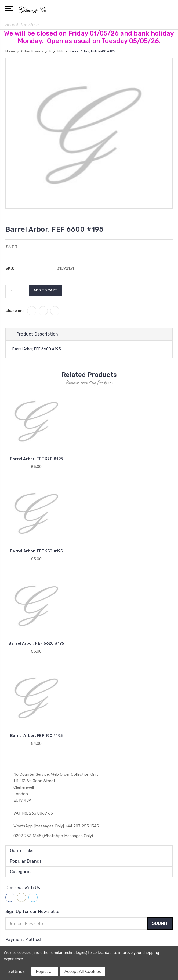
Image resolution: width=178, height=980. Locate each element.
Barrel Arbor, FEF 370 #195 (37, 459)
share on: (14, 311)
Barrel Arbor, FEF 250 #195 (36, 551)
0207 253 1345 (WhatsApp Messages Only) (53, 836)
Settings (17, 971)
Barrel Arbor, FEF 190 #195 (37, 736)
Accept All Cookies (83, 971)
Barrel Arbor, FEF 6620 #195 (36, 644)
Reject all (45, 971)
